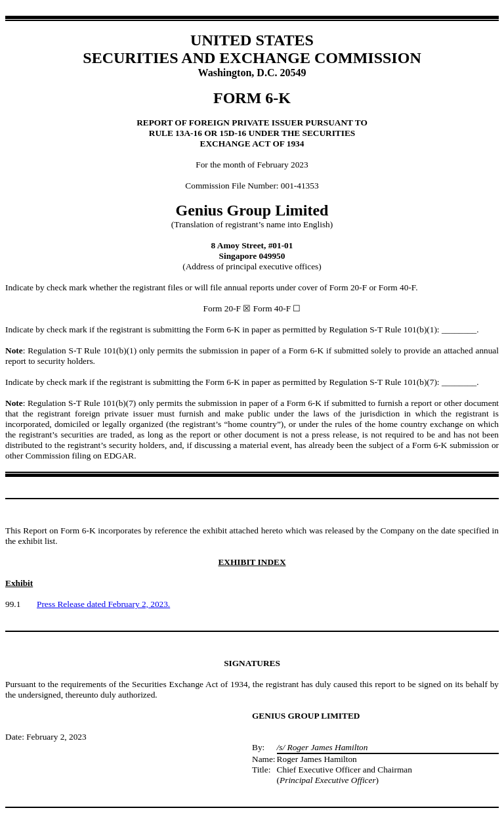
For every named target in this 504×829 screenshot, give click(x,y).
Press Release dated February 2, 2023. (103, 604)
